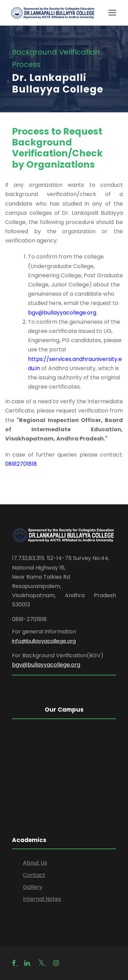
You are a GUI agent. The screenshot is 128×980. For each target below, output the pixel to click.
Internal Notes (42, 899)
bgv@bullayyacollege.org (62, 313)
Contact (34, 875)
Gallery (33, 887)
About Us (35, 863)
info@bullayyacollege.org (44, 641)
